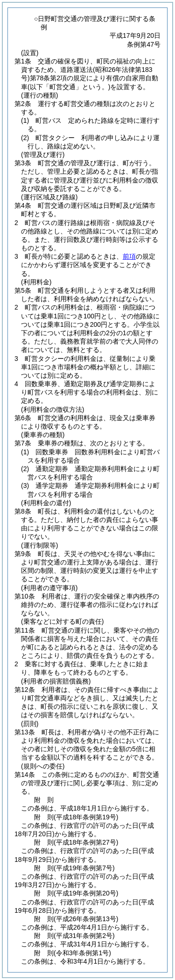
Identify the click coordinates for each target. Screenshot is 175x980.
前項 (129, 256)
